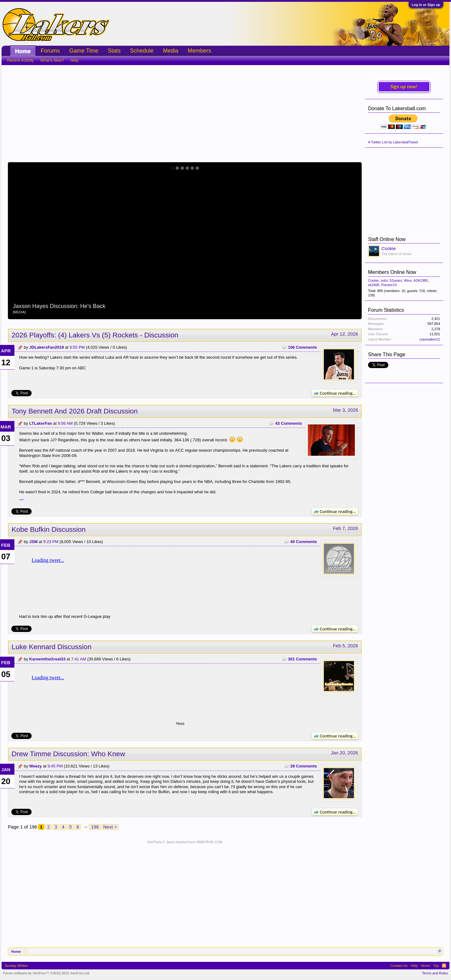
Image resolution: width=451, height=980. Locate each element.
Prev (16, 241)
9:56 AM (65, 423)
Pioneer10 (389, 285)
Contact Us (399, 966)
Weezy (35, 766)
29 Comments (304, 766)
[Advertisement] (185, 112)
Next (353, 241)
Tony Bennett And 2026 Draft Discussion (75, 411)
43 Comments (289, 423)
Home (23, 51)
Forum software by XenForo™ (47, 973)
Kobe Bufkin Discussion (49, 529)
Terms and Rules (435, 973)
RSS (444, 966)
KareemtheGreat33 (47, 659)
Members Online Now (392, 272)
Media (171, 51)
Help (74, 60)
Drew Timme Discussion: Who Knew (68, 754)
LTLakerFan (41, 423)
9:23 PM (51, 542)
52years (396, 280)
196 (95, 827)
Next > (110, 827)
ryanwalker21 (430, 339)
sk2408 (373, 285)
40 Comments (304, 542)
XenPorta (154, 842)
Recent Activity (21, 60)
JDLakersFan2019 (47, 347)
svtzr (384, 280)
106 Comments (303, 347)
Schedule (142, 51)
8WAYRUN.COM (209, 842)
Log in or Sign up (426, 5)
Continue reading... (335, 393)
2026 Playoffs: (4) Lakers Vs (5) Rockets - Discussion (95, 335)
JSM (33, 542)
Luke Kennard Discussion (52, 647)
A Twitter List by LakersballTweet (393, 142)
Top (436, 966)
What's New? (52, 60)
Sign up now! (404, 87)
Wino (408, 280)
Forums (50, 51)
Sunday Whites (16, 966)
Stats (114, 51)
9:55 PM (77, 347)
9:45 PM (55, 766)
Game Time (84, 51)
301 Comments (303, 659)
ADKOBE (421, 280)
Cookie (389, 249)
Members (199, 51)
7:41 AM (79, 659)
